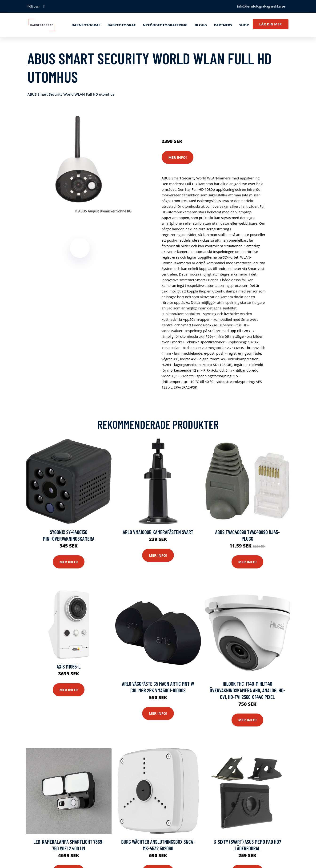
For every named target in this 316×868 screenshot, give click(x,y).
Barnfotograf (86, 25)
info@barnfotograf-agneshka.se (261, 6)
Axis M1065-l (68, 667)
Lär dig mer (271, 24)
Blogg (201, 25)
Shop (244, 25)
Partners (223, 25)
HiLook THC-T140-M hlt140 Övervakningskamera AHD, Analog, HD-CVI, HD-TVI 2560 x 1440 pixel (247, 690)
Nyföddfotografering (165, 25)
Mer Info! (178, 157)
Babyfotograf (122, 25)
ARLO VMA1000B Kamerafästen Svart (158, 532)
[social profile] (44, 6)
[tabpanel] (80, 162)
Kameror (189, 114)
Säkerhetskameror (214, 114)
